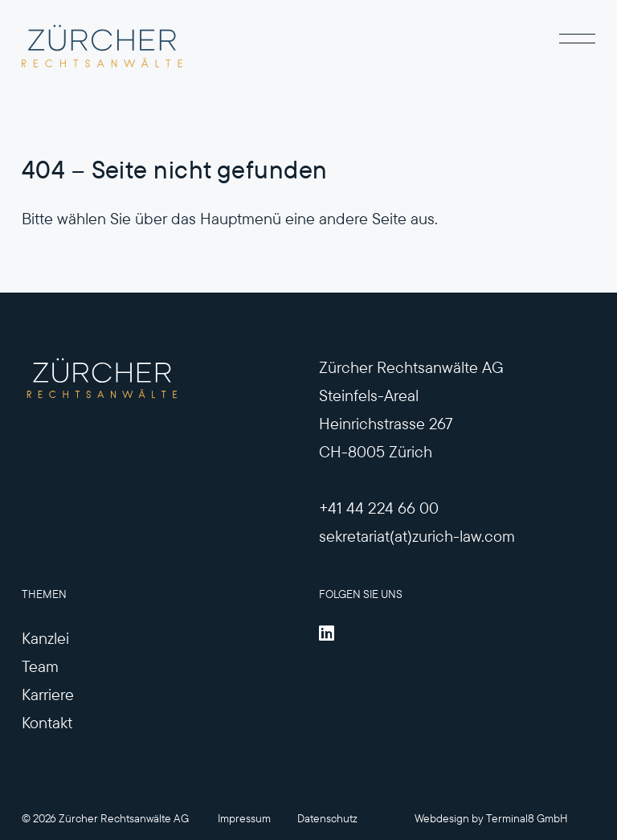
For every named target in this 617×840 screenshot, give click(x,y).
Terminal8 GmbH (527, 818)
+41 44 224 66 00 (379, 508)
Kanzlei (45, 638)
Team (40, 666)
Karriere (48, 694)
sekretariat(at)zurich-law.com (417, 536)
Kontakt (47, 722)
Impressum (244, 818)
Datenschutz (327, 818)
